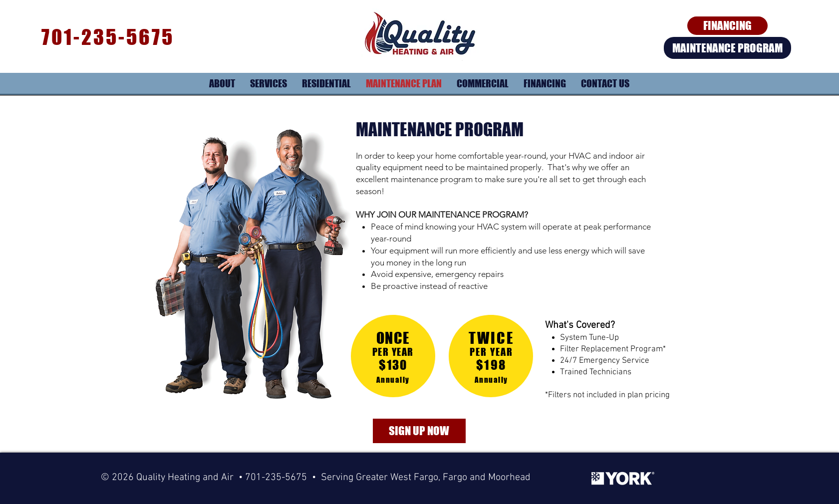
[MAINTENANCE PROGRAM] (727, 48)
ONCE (393, 338)
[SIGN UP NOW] (419, 431)
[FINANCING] (727, 26)
